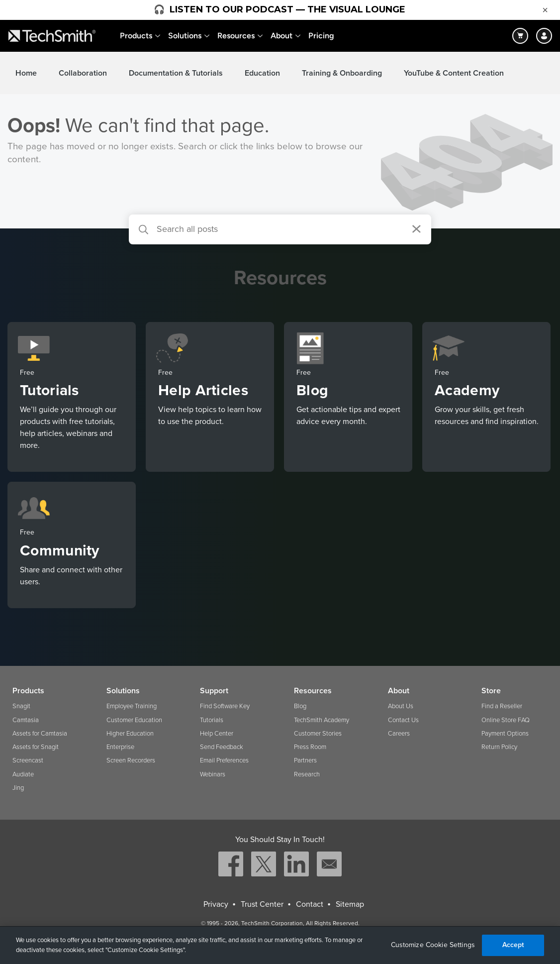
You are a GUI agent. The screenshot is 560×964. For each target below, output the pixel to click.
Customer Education (134, 720)
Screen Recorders (131, 760)
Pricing (321, 36)
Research (307, 774)
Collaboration (83, 73)
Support (214, 691)
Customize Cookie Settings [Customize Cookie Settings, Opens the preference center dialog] (433, 945)
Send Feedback (222, 747)
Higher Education (130, 734)
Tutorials (212, 720)
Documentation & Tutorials (176, 73)
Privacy (216, 904)
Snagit (21, 706)
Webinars (213, 774)
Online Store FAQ (506, 720)
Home (26, 73)
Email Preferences (224, 760)
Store (491, 691)
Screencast (28, 760)
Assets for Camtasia (40, 734)
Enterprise (120, 747)
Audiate (23, 774)
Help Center (217, 734)
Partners (305, 760)
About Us (401, 706)
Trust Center (262, 904)
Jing (18, 788)
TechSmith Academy (322, 720)
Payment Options (505, 734)
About (281, 36)
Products (136, 36)
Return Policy (499, 747)
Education (262, 73)
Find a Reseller (502, 706)
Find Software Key (225, 706)
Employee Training (132, 706)
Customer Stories (318, 734)
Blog (300, 706)
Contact (310, 904)
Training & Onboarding (342, 73)
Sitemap (350, 904)
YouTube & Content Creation (454, 73)
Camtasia (26, 720)
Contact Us (403, 720)
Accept (513, 945)
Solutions (185, 36)
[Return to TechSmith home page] (52, 36)
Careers (399, 734)
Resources (236, 36)
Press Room (310, 747)
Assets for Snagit (36, 747)
